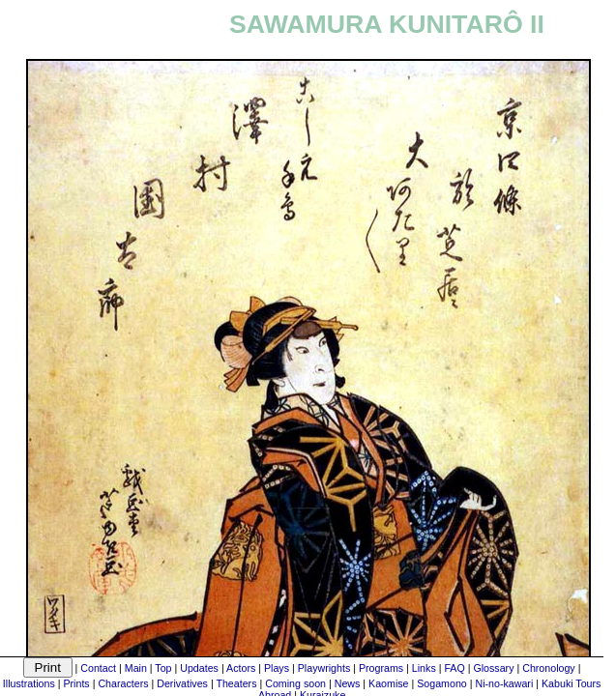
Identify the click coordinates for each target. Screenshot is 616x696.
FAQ (454, 668)
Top (163, 668)
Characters (123, 683)
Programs (381, 668)
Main (136, 668)
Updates (199, 668)
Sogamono (442, 683)
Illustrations (29, 683)
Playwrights (324, 668)
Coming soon (295, 683)
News (348, 683)
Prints (76, 683)
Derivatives (182, 683)
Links (424, 668)
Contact (98, 668)
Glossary (493, 668)
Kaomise (388, 683)
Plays (277, 668)
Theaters (236, 683)
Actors (241, 668)
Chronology (549, 668)
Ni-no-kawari (504, 683)
